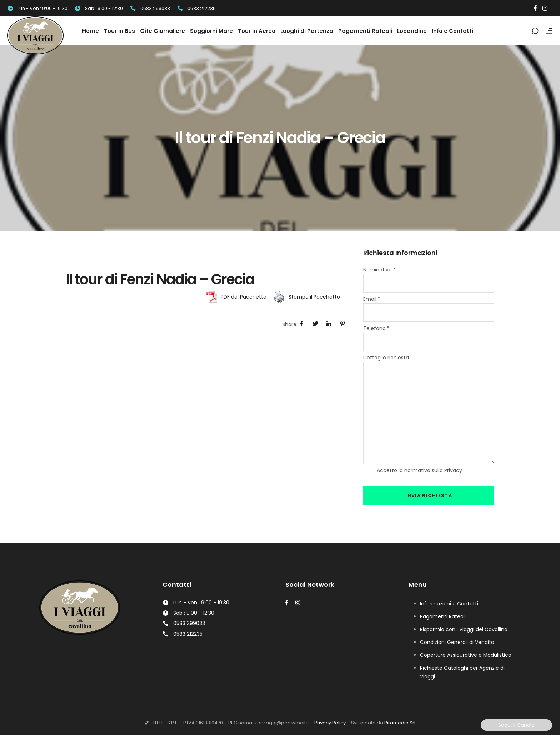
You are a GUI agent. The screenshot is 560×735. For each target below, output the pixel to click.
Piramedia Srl (400, 723)
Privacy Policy (330, 723)
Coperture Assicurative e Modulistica (466, 655)
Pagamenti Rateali (443, 616)
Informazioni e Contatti (449, 604)
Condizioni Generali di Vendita (457, 642)
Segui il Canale (516, 725)
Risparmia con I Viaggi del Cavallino (464, 629)
